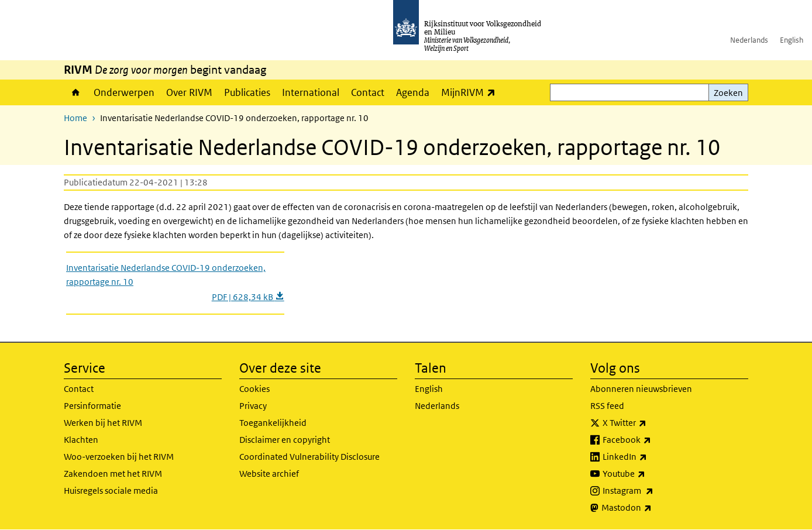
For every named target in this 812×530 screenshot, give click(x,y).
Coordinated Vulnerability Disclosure (309, 457)
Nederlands (749, 40)
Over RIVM (189, 92)
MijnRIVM (471, 92)
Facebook (653, 440)
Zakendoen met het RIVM (113, 474)
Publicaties (247, 92)
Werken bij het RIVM (103, 423)
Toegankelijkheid (273, 423)
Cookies (254, 389)
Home (76, 92)
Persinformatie (92, 406)
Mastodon (652, 508)
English (792, 40)
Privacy (253, 406)
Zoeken (728, 93)
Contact (368, 92)
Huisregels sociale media (111, 491)
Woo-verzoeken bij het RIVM (119, 457)
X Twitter (650, 423)
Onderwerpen (124, 92)
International (311, 92)
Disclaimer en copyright (285, 440)
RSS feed (607, 406)
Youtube (650, 474)
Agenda (413, 92)
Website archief (269, 474)
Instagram (654, 491)
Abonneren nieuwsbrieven (641, 389)
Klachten (81, 440)
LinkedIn (651, 457)
